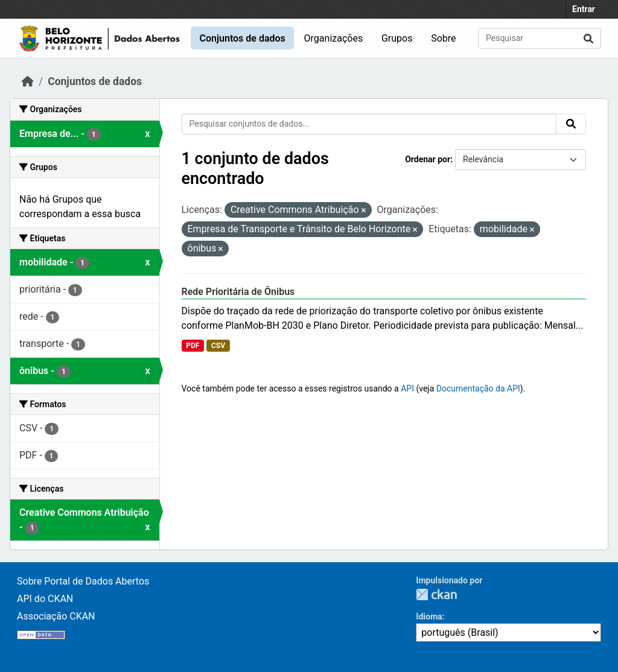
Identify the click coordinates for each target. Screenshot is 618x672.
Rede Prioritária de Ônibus (238, 292)
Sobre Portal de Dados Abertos (83, 581)
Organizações (334, 38)
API (407, 388)
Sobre (443, 38)
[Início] (28, 81)
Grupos (397, 38)
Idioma (429, 617)
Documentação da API (478, 388)
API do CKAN (45, 599)
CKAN (436, 594)
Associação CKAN (56, 616)
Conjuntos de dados (242, 38)
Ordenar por (428, 159)
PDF (193, 346)
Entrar (584, 9)
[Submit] (588, 38)
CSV (218, 346)
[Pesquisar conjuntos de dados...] (540, 38)
